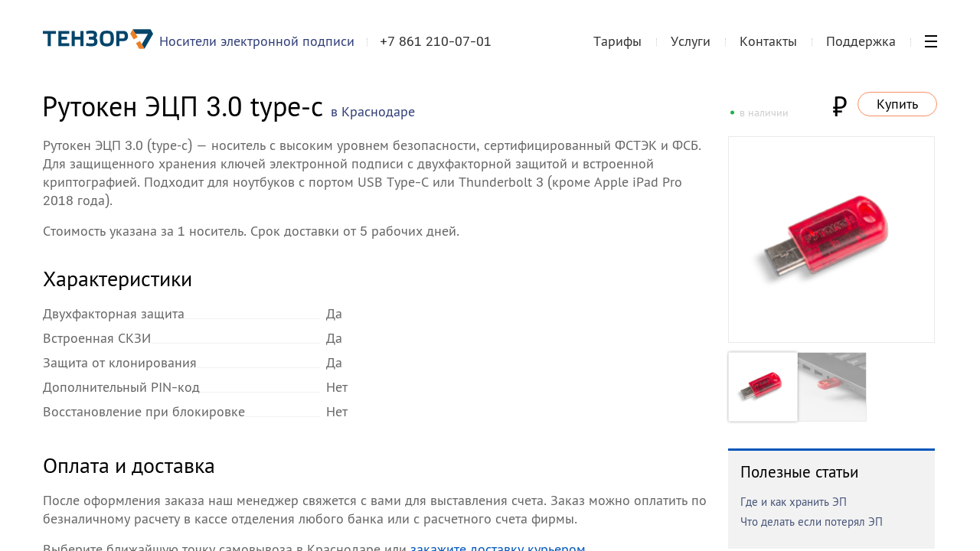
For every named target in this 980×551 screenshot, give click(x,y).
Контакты (768, 41)
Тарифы (617, 41)
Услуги (691, 41)
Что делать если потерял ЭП (812, 522)
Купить (897, 104)
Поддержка (861, 41)
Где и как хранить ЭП (794, 502)
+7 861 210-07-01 (436, 41)
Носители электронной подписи (257, 41)
